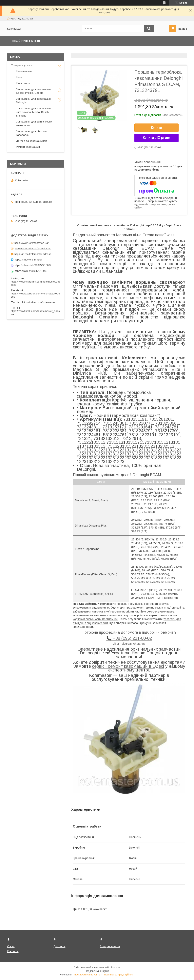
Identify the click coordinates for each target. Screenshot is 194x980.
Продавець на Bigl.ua (97, 971)
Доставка (59, 946)
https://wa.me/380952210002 (31, 271)
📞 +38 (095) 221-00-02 (129, 638)
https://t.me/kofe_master (28, 260)
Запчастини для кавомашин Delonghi (33, 101)
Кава (19, 77)
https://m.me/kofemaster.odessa (33, 254)
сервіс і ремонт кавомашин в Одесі (128, 666)
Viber (116, 644)
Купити (157, 128)
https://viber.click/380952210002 (33, 265)
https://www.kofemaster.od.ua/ (32, 243)
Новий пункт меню (25, 41)
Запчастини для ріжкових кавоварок (32, 133)
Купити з (156, 138)
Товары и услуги (22, 65)
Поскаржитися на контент (88, 975)
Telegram (126, 644)
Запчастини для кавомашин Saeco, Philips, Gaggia (33, 91)
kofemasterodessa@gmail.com (33, 248)
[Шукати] (149, 29)
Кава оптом (23, 83)
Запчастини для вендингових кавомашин (34, 123)
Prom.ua (116, 967)
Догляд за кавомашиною (32, 141)
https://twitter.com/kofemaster (39, 302)
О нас (11, 946)
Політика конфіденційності (119, 975)
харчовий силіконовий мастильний (95, 619)
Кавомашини (24, 71)
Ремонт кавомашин (28, 147)
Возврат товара (110, 946)
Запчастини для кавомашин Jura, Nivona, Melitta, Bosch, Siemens (33, 112)
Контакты (13, 951)
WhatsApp (139, 644)
